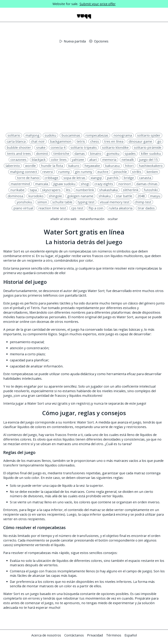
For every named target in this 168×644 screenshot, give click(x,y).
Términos (114, 635)
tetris (81, 141)
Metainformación (92, 219)
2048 (141, 196)
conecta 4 (58, 147)
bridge (129, 178)
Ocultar (113, 219)
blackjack (39, 160)
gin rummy (84, 172)
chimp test (143, 202)
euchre (103, 172)
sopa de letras (74, 178)
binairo (96, 154)
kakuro (74, 166)
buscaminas (71, 135)
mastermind (20, 184)
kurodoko (36, 196)
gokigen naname (80, 196)
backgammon (61, 141)
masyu (155, 196)
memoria (109, 160)
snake (41, 147)
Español (131, 635)
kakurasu (112, 166)
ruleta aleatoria (121, 208)
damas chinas (147, 184)
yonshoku (24, 202)
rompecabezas (97, 135)
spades (130, 154)
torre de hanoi (28, 178)
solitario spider (149, 135)
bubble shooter (19, 147)
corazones (18, 160)
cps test (77, 208)
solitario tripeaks (84, 147)
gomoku (113, 154)
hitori (129, 166)
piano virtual (23, 208)
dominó (42, 154)
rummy (64, 172)
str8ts (137, 172)
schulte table (62, 202)
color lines (59, 160)
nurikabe (17, 190)
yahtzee (78, 160)
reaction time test (52, 208)
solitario (14, 135)
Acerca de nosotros (46, 635)
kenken (152, 172)
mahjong (32, 135)
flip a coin (96, 208)
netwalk (128, 160)
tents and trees (19, 154)
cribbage (51, 178)
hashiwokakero (151, 166)
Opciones (99, 41)
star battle (124, 196)
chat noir (38, 141)
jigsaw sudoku (64, 184)
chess (95, 141)
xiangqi (96, 178)
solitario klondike (115, 147)
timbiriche (61, 154)
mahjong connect (24, 172)
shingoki (55, 196)
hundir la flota (52, 166)
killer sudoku (151, 154)
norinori (125, 184)
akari (93, 160)
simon (42, 202)
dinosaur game (140, 141)
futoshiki (151, 190)
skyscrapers (51, 190)
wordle (30, 166)
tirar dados (146, 208)
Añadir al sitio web (63, 219)
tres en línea (114, 141)
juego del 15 (148, 160)
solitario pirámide (148, 147)
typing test (86, 202)
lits (68, 190)
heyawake (92, 166)
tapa (33, 190)
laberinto (13, 166)
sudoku (50, 135)
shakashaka (108, 190)
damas (80, 154)
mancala (42, 184)
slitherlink (131, 190)
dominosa (15, 196)
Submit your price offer (98, 4)
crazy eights (104, 184)
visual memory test (115, 202)
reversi (48, 172)
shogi (85, 184)
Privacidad (95, 635)
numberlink (85, 190)
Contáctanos (74, 635)
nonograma (123, 135)
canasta (145, 178)
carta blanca (16, 141)
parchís (113, 178)
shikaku (105, 196)
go (159, 141)
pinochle (120, 172)
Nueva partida (73, 41)
